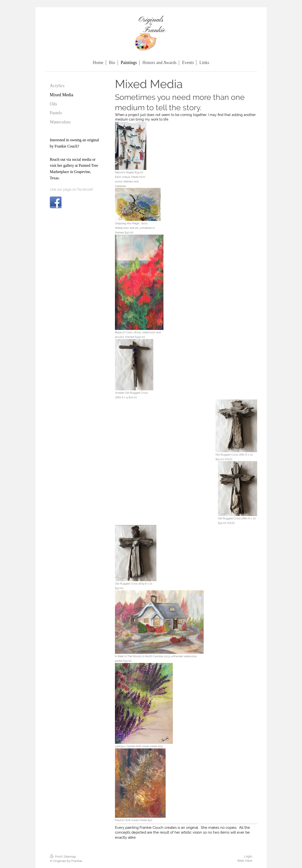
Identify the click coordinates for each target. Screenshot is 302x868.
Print (56, 857)
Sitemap (70, 857)
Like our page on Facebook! (72, 189)
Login (248, 856)
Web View (245, 861)
